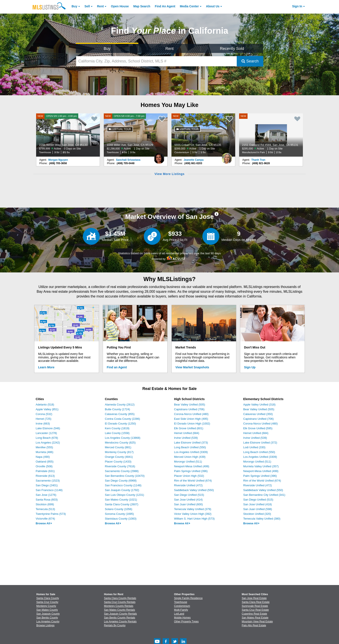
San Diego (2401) (47, 485)
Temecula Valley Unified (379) (193, 509)
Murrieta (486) (45, 452)
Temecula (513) (45, 509)
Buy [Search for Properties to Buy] (107, 49)
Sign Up (250, 367)
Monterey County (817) (119, 452)
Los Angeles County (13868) (123, 438)
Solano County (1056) (118, 509)
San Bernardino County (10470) (125, 476)
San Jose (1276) (46, 495)
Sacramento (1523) (48, 481)
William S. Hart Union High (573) (194, 519)
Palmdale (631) (45, 471)
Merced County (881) (118, 447)
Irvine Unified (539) (186, 438)
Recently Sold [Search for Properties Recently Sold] (232, 49)
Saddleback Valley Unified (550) (194, 490)
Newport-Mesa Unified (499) (192, 466)
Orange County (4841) (119, 457)
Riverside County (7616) (120, 466)
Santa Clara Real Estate (256, 602)
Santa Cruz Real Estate (255, 610)
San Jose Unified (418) (257, 504)
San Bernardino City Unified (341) (264, 495)
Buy (74, 6)
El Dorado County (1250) (120, 424)
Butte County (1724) (117, 409)
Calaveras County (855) (120, 414)
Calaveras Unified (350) (258, 414)
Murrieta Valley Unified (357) (261, 466)
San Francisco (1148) (49, 490)
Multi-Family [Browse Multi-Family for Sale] (181, 610)
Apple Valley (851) (47, 409)
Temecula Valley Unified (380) (262, 519)
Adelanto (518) (45, 405)
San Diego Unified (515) (189, 495)
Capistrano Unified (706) (189, 409)
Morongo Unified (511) (188, 462)
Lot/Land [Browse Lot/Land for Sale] (179, 614)
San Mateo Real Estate (255, 618)
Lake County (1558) (117, 433)
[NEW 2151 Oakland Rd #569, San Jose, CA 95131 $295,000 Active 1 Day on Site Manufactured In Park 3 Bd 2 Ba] (271, 135)
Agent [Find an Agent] (165, 6)
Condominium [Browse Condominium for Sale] (182, 606)
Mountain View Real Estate (257, 622)
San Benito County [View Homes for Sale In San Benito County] (47, 618)
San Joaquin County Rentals (120, 614)
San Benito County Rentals (120, 618)
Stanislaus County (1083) (121, 519)
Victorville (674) (45, 519)
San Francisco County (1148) (123, 485)
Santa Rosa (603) (47, 500)
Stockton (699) (45, 504)
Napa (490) (43, 457)
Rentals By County (115, 625)
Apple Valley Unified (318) (259, 405)
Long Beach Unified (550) (190, 447)
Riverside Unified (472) (188, 485)
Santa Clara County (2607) (122, 504)
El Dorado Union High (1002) (192, 424)
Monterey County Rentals (119, 606)
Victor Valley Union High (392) (193, 514)
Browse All (44, 523)
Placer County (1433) (118, 462)
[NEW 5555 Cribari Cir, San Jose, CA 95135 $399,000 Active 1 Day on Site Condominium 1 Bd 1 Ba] (203, 135)
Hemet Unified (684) (187, 433)
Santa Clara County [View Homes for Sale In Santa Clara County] (48, 598)
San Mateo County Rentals (119, 610)
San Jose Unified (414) (188, 500)
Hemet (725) (43, 419)
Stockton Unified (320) (257, 514)
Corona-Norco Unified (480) (191, 414)
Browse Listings (45, 625)
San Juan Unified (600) (188, 504)
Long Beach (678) (47, 438)
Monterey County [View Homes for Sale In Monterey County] (46, 606)
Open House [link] (120, 6)
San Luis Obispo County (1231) (124, 495)
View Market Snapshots (192, 367)
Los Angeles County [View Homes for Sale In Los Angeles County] (48, 622)
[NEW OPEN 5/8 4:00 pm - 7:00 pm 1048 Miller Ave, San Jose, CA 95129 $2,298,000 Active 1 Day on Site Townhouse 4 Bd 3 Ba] (136, 135)
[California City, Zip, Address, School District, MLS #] (157, 61)
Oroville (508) (44, 466)
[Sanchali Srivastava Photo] (159, 157)
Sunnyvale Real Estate (255, 606)
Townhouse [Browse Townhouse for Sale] (181, 602)
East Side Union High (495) (191, 419)
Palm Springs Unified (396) (191, 471)
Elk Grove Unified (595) (258, 428)
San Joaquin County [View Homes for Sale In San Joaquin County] (48, 614)
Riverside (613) (45, 476)
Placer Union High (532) (189, 476)
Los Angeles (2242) (48, 443)
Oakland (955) (45, 462)
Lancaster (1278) (46, 433)
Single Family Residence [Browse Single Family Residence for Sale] (188, 598)
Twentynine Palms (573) (51, 514)
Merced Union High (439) (190, 457)
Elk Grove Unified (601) (189, 428)
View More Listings (169, 174)
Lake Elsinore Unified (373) (191, 443)
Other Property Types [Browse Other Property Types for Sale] (186, 622)
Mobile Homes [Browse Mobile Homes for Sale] (182, 618)
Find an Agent (117, 367)
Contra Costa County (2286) (122, 419)
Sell (87, 6)
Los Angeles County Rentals (120, 622)
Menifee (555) (44, 447)
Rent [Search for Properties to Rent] (169, 49)
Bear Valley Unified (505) (190, 405)
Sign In (297, 6)
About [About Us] (213, 6)
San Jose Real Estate (254, 598)
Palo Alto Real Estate (254, 625)
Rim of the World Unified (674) (193, 481)
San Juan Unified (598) (258, 509)
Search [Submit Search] (250, 61)
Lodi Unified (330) (254, 447)
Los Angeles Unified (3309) (191, 452)
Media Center (189, 6)
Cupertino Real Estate (254, 614)
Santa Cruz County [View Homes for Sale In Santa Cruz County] (47, 602)
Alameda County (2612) (120, 405)
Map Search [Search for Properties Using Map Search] (142, 6)
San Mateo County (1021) (121, 500)
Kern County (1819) (117, 428)
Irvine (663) (43, 424)
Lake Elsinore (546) (48, 428)
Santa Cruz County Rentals (120, 602)
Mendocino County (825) (120, 443)
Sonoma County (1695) (119, 514)
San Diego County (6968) (121, 481)
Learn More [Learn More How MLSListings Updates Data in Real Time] (46, 367)
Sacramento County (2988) (122, 471)
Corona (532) (44, 414)
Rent (100, 6)
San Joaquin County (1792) (122, 490)
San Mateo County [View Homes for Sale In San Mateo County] (47, 610)
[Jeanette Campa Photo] (227, 157)
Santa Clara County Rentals (120, 598)
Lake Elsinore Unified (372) (260, 443)
